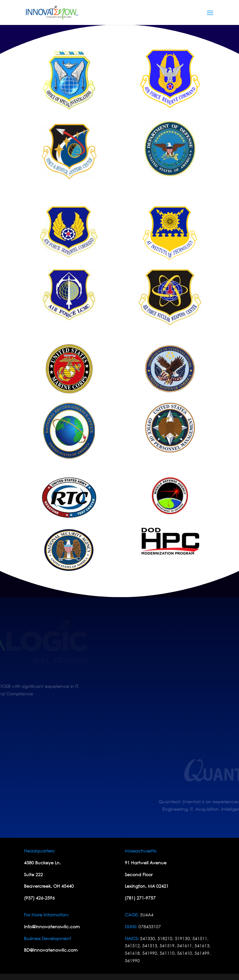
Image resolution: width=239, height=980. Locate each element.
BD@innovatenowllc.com (51, 950)
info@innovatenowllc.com (52, 927)
